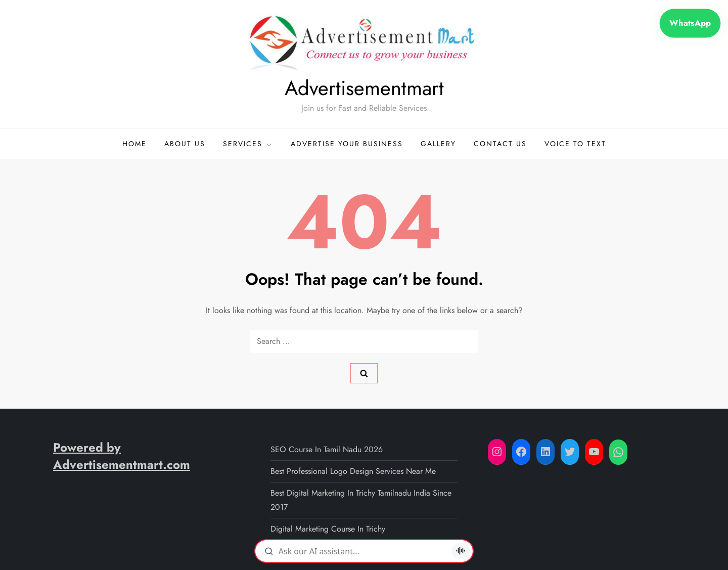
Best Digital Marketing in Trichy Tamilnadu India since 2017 (361, 500)
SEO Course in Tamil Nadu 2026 (327, 449)
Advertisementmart (364, 88)
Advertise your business (347, 144)
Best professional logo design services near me (353, 471)
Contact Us (500, 144)
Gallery (438, 144)
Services (248, 144)
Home (134, 144)
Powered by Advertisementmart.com (122, 456)
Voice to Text (575, 144)
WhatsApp (690, 23)
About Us (185, 144)
